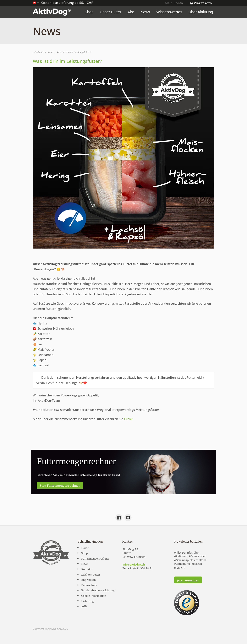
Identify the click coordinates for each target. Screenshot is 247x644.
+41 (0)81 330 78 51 (140, 568)
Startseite (39, 52)
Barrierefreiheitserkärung (98, 590)
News (145, 12)
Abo (131, 12)
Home (85, 548)
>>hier (129, 419)
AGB (84, 606)
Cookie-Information (94, 595)
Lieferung (88, 601)
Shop (89, 12)
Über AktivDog (201, 12)
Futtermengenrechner (95, 558)
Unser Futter (110, 12)
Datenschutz (89, 585)
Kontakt (86, 569)
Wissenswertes (169, 12)
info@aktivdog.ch (134, 564)
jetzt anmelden (188, 580)
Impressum (88, 579)
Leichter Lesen (91, 574)
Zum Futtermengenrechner (60, 485)
